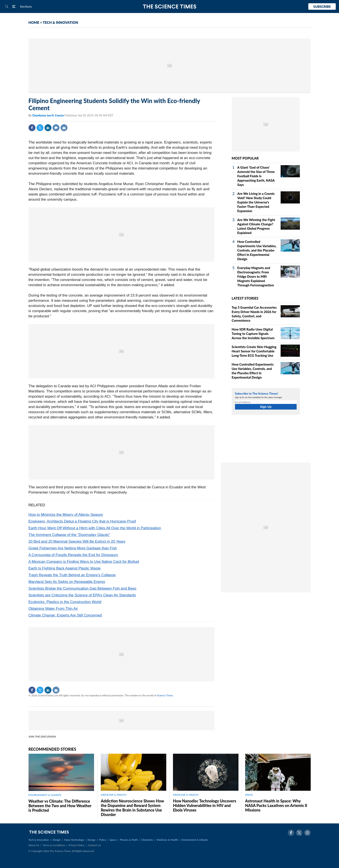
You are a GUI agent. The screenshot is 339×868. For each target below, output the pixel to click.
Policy (103, 840)
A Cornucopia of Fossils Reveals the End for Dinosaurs (73, 555)
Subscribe (322, 6)
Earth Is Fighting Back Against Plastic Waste (65, 568)
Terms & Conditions (54, 845)
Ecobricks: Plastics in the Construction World (65, 602)
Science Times (165, 695)
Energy (91, 840)
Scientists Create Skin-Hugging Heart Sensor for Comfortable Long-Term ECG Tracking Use (254, 351)
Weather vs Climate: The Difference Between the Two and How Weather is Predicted (60, 806)
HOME (34, 22)
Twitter (40, 128)
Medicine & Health (167, 840)
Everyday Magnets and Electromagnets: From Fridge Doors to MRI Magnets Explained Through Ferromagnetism (256, 276)
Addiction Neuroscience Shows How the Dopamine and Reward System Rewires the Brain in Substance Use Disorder (132, 808)
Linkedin (48, 128)
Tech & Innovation (39, 840)
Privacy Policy (77, 845)
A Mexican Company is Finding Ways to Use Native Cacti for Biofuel (84, 562)
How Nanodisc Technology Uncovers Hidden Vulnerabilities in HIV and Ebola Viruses (205, 805)
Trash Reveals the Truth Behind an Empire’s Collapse (72, 575)
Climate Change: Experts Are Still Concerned (65, 615)
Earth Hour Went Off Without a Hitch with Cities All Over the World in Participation (95, 528)
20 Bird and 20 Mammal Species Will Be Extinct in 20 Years (77, 541)
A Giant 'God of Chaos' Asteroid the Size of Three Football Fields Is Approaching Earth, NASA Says (256, 176)
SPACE (249, 795)
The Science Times (170, 7)
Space (113, 840)
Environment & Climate (195, 840)
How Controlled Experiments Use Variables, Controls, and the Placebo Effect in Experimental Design (257, 250)
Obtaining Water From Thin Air (53, 609)
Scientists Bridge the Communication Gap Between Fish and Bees (82, 588)
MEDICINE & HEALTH (114, 795)
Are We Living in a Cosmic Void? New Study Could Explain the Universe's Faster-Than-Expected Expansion (256, 202)
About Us (34, 845)
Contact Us (94, 845)
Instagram (307, 833)
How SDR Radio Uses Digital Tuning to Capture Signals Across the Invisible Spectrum (253, 334)
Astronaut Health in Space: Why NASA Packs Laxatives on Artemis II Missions (276, 805)
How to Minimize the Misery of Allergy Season (66, 515)
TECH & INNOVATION (61, 22)
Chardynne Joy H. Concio (48, 115)
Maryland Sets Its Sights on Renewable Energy (67, 582)
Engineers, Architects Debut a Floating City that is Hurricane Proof (82, 521)
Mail (64, 128)
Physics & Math (129, 840)
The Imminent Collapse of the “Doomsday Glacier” (69, 535)
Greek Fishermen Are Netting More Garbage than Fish (73, 548)
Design (57, 840)
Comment (56, 128)
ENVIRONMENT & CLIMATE (45, 795)
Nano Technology (74, 840)
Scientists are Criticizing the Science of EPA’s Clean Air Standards (82, 595)
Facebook (32, 128)
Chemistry (147, 840)
